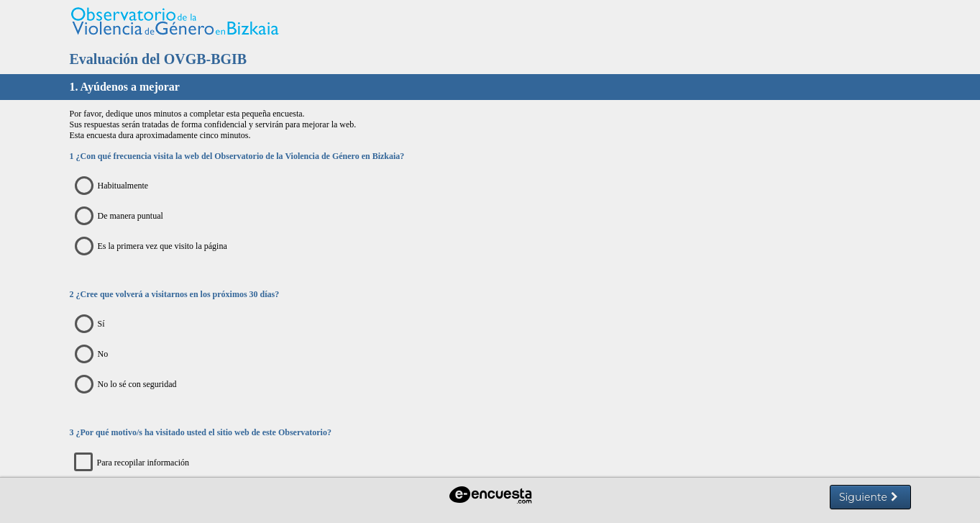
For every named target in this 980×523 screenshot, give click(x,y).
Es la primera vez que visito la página (155, 247)
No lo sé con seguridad (129, 385)
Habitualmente (115, 186)
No (95, 355)
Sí (93, 324)
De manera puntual (123, 217)
